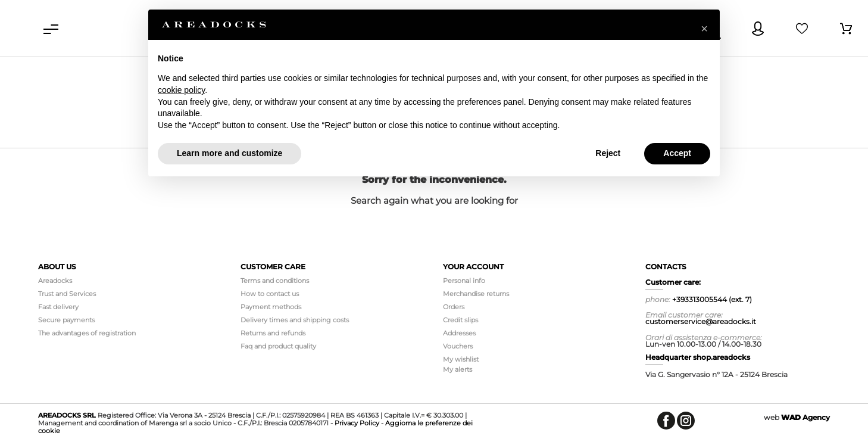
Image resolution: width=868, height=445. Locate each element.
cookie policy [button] (181, 90)
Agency (805, 417)
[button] (704, 29)
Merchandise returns (476, 294)
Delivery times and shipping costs (295, 320)
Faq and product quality (278, 346)
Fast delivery (58, 307)
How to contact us (270, 294)
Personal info (464, 281)
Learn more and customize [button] (230, 153)
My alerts (458, 369)
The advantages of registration (87, 333)
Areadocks (55, 281)
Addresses (459, 333)
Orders (454, 307)
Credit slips (460, 320)
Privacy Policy (357, 423)
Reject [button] (608, 153)
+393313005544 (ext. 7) (712, 299)
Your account (473, 267)
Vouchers (458, 346)
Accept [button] (677, 153)
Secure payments (66, 320)
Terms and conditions (275, 281)
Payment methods (271, 307)
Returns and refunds (273, 333)
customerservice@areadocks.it (701, 321)
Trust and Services (67, 294)
